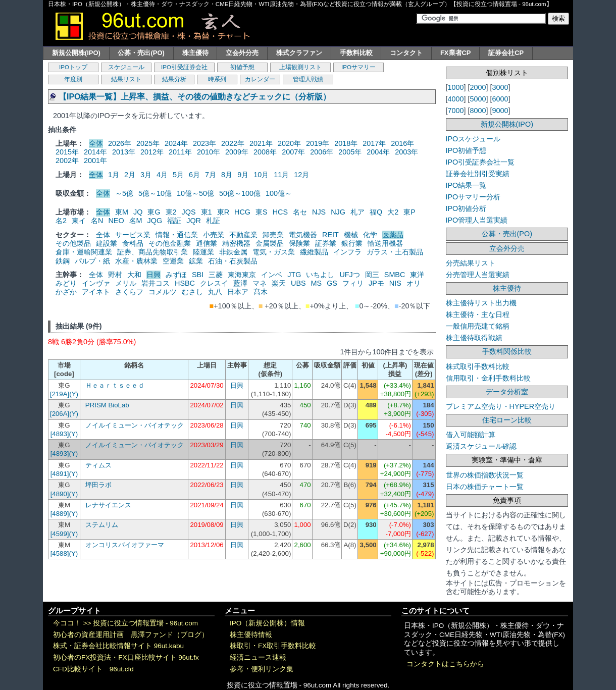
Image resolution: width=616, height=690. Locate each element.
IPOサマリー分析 (473, 197)
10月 (261, 175)
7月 (211, 175)
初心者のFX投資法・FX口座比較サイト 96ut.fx (126, 657)
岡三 (372, 275)
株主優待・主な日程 (478, 314)
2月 (130, 175)
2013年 (124, 152)
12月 (301, 175)
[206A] (60, 414)
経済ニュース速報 (258, 657)
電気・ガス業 (274, 252)
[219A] (60, 394)
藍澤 (240, 283)
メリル (126, 283)
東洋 (417, 275)
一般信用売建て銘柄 (478, 326)
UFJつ (349, 275)
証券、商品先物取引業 (152, 252)
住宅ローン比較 (507, 420)
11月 (281, 175)
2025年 (148, 143)
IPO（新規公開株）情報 (267, 623)
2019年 (318, 143)
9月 (243, 175)
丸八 (215, 292)
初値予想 (242, 67)
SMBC (395, 275)
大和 (134, 275)
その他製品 (73, 243)
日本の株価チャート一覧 (485, 487)
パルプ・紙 (92, 261)
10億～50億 (195, 193)
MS (317, 283)
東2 (171, 212)
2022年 (233, 143)
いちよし (320, 275)
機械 (351, 235)
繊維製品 (314, 252)
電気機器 (303, 235)
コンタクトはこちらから (445, 664)
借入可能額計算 (471, 435)
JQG (155, 221)
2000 (478, 87)
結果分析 (174, 79)
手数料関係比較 (507, 351)
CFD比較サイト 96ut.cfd (93, 669)
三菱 (216, 275)
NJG (338, 212)
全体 (96, 143)
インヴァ (96, 283)
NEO (116, 221)
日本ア (238, 292)
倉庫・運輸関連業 (84, 252)
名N (97, 221)
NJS (319, 212)
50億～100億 (240, 193)
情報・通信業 (177, 235)
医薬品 (393, 235)
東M (122, 212)
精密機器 (236, 243)
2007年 (293, 152)
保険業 (299, 243)
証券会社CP (506, 53)
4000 (456, 99)
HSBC (185, 283)
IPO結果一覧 (466, 185)
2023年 (204, 143)
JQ (138, 212)
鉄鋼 (63, 261)
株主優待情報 (251, 635)
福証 (174, 221)
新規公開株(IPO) (76, 53)
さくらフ (129, 292)
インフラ (347, 252)
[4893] (60, 434)
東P (409, 212)
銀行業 (352, 243)
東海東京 (242, 275)
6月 (194, 175)
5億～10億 (155, 193)
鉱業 (196, 261)
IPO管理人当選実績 (477, 220)
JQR (194, 221)
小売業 (214, 235)
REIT (330, 235)
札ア (357, 212)
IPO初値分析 (466, 208)
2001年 (95, 161)
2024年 (176, 143)
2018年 (346, 143)
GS (332, 283)
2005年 (350, 152)
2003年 (406, 152)
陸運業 (203, 252)
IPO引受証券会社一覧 (480, 162)
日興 (153, 275)
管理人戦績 (308, 79)
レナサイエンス (108, 505)
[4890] (60, 494)
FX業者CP (456, 53)
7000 (456, 111)
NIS (395, 283)
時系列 (217, 79)
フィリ (353, 283)
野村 (115, 275)
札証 (213, 221)
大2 (393, 212)
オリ (414, 283)
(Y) (74, 394)
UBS (298, 283)
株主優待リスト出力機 (481, 303)
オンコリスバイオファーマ (125, 545)
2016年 (402, 143)
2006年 (322, 152)
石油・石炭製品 (233, 261)
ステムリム (102, 525)
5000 (478, 99)
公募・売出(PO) (141, 53)
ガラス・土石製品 (395, 252)
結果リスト (126, 79)
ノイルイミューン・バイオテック (135, 425)
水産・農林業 (136, 261)
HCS (280, 212)
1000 (456, 87)
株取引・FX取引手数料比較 (273, 646)
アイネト (96, 292)
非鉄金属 (233, 252)
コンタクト (406, 53)
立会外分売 (242, 53)
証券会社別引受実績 (478, 174)
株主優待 (195, 53)
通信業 (207, 243)
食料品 (133, 243)
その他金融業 (170, 243)
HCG (242, 212)
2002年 (67, 161)
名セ (300, 212)
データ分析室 (507, 392)
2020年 (289, 143)
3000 (500, 87)
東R (223, 212)
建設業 (107, 243)
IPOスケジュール (473, 139)
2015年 (67, 152)
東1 (207, 212)
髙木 (261, 292)
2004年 (378, 152)
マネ (260, 283)
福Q (376, 212)
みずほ (176, 275)
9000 (500, 111)
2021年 (261, 143)
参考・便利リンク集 (262, 669)
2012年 (152, 152)
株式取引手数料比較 (478, 366)
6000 (500, 99)
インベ (272, 275)
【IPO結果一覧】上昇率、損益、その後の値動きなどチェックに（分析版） (195, 97)
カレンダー (260, 79)
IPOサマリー (358, 67)
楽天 (279, 283)
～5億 (124, 193)
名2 (61, 221)
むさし (192, 292)
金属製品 (270, 243)
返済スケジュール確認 (481, 446)
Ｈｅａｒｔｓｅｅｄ (115, 385)
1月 (114, 175)
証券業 (326, 243)
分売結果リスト (471, 263)
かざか (66, 292)
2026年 (120, 143)
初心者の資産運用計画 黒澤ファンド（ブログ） (131, 635)
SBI (198, 275)
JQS (189, 212)
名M (136, 221)
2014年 (95, 152)
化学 (370, 235)
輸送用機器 (385, 243)
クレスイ (214, 283)
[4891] (60, 474)
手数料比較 (356, 53)
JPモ (376, 283)
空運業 (173, 261)
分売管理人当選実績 (478, 275)
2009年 (237, 152)
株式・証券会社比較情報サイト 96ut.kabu (118, 646)
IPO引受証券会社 (184, 67)
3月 (146, 175)
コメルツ (163, 292)
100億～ (279, 193)
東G (154, 212)
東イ (79, 221)
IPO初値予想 (466, 150)
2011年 (180, 152)
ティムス (98, 465)
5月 (178, 175)
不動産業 (243, 235)
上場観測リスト (300, 67)
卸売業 (273, 235)
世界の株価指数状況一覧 (485, 475)
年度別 (73, 79)
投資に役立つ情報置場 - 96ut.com (145, 623)
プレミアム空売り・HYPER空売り (501, 406)
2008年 (265, 152)
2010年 (209, 152)
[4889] (60, 514)
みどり (66, 283)
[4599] (60, 534)
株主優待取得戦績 (474, 338)
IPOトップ (73, 67)
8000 (478, 111)
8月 (227, 175)
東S (262, 212)
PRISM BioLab (107, 405)
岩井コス (156, 283)
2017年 (374, 143)
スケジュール (126, 67)
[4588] (60, 553)
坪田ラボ (98, 485)
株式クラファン (299, 53)
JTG (294, 275)
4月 (162, 175)
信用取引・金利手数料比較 (488, 378)
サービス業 (133, 235)
